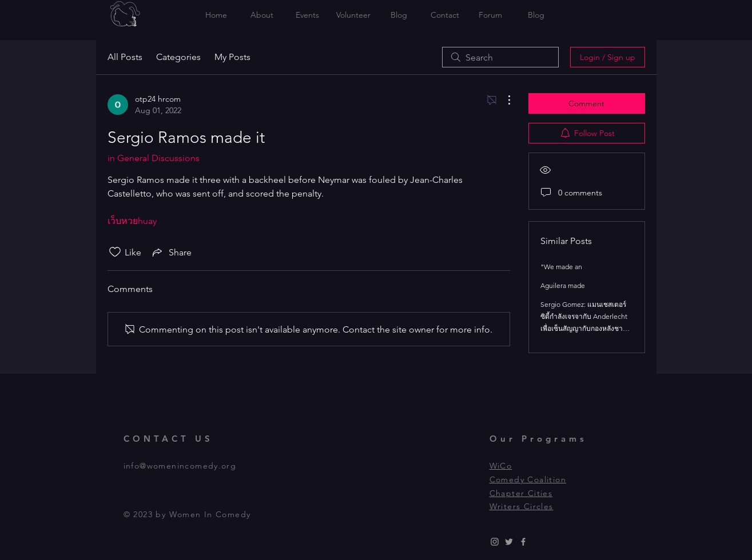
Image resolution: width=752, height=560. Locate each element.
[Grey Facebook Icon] (523, 542)
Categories (178, 57)
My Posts (232, 57)
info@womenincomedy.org (180, 466)
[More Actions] (503, 100)
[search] (500, 57)
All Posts (125, 57)
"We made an (561, 267)
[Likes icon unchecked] (115, 252)
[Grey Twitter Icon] (509, 542)
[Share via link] (171, 252)
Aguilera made (563, 285)
